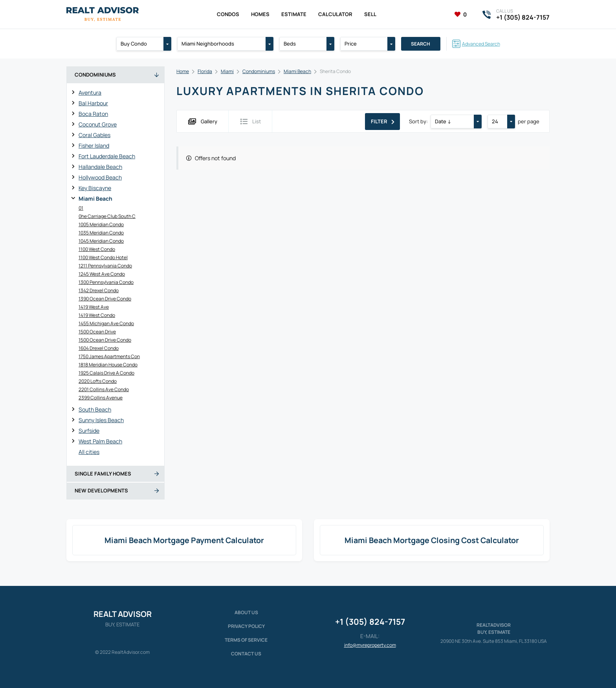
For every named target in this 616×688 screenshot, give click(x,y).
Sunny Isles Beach (101, 420)
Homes (260, 14)
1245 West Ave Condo (102, 274)
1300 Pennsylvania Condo (106, 282)
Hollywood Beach (100, 177)
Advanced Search (481, 44)
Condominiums (259, 71)
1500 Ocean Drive (97, 332)
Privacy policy (246, 626)
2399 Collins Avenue (101, 398)
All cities (89, 452)
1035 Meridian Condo (101, 233)
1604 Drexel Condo (99, 348)
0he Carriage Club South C (107, 216)
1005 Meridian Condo (101, 224)
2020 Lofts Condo (98, 381)
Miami (227, 71)
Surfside (89, 431)
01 (81, 208)
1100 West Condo (97, 249)
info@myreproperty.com (370, 645)
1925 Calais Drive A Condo (106, 373)
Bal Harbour (93, 103)
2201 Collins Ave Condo (104, 389)
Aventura (90, 92)
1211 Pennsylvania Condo (105, 266)
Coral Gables (94, 135)
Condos (228, 14)
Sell (370, 14)
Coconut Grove (98, 124)
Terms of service (246, 640)
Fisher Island (94, 145)
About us (246, 612)
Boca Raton (93, 114)
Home (183, 71)
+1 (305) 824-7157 (370, 622)
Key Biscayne (95, 188)
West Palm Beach (100, 441)
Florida (205, 71)
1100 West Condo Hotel (103, 257)
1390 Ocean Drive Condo (105, 299)
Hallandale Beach (100, 167)
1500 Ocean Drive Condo (105, 340)
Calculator (335, 14)
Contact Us (246, 654)
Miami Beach (95, 199)
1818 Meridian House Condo (108, 365)
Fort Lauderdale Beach (107, 156)
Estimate (294, 14)
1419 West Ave (94, 307)
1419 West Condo (97, 315)
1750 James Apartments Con (109, 356)
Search (421, 44)
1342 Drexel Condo (99, 290)
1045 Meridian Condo (101, 241)
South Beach (95, 409)
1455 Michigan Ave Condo (106, 323)
